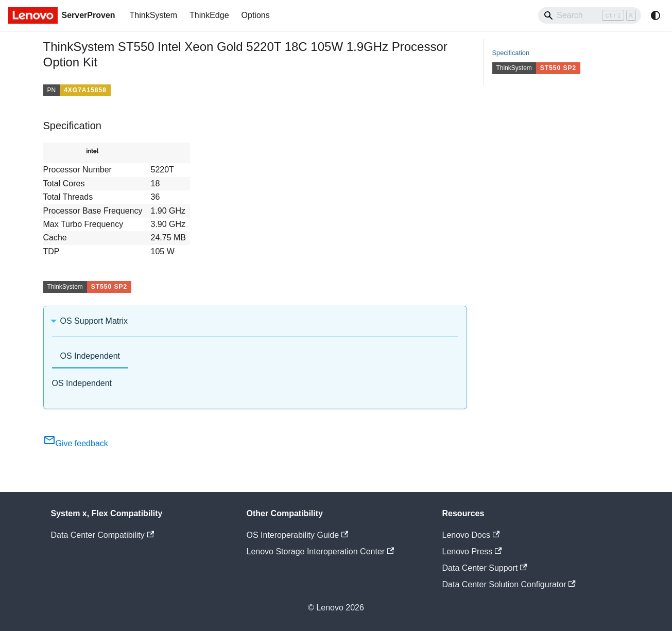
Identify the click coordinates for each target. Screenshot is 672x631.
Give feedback (76, 443)
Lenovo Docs (471, 535)
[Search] (590, 15)
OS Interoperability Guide (298, 535)
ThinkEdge (209, 15)
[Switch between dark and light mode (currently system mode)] (656, 15)
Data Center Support (485, 568)
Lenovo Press (472, 551)
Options (256, 15)
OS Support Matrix (94, 321)
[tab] (90, 357)
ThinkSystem (153, 15)
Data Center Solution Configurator (509, 584)
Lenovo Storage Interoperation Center (321, 551)
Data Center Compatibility (103, 535)
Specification (511, 53)
